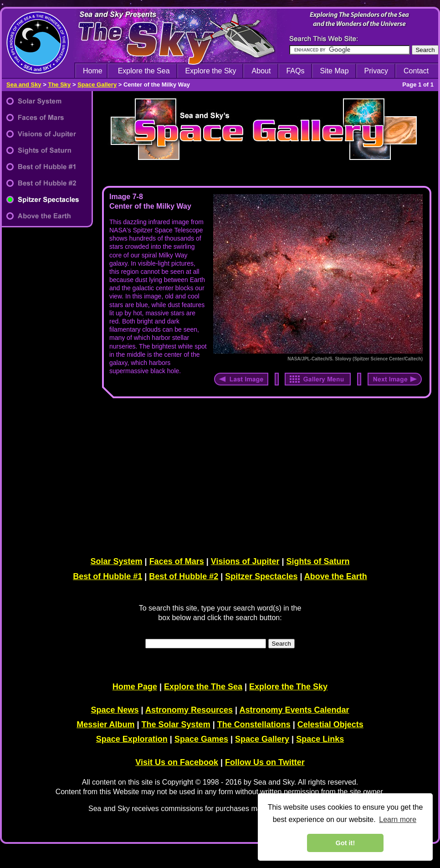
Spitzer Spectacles (261, 576)
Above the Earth (336, 576)
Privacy (376, 71)
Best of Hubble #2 (184, 576)
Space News (115, 710)
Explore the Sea (144, 71)
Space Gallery (97, 85)
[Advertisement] (265, 476)
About (261, 71)
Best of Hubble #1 (107, 576)
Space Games (201, 739)
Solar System (117, 561)
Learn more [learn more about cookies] (398, 819)
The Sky (59, 85)
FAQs (295, 71)
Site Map (334, 71)
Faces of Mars (177, 561)
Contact (416, 71)
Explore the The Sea (203, 687)
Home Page (135, 687)
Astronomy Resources (189, 710)
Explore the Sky (211, 71)
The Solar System (176, 724)
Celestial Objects (330, 724)
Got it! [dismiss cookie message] (345, 843)
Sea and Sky (24, 85)
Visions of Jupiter (245, 561)
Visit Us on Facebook (177, 762)
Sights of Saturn (318, 561)
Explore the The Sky (288, 687)
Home (93, 71)
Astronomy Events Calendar (294, 710)
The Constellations (254, 724)
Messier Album (105, 724)
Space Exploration (132, 739)
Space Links (320, 739)
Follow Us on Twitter (265, 762)
